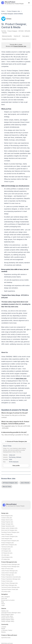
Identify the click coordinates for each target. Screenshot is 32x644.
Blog (3, 602)
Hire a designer (6, 597)
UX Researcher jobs (7, 553)
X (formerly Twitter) (7, 630)
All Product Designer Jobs (10, 483)
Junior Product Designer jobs (9, 536)
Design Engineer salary (8, 620)
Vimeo (6, 19)
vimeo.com (12, 455)
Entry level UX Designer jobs (9, 530)
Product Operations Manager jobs (11, 579)
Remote (5, 33)
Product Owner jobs (7, 581)
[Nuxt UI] (12, 3)
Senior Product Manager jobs (10, 583)
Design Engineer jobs (7, 522)
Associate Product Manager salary (11, 613)
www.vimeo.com (21, 378)
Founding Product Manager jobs (10, 566)
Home (3, 11)
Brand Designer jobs (7, 516)
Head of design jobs (7, 534)
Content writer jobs (7, 518)
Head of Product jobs (7, 569)
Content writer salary (7, 616)
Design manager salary (8, 621)
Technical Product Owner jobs (10, 589)
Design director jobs (7, 520)
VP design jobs (6, 559)
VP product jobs (6, 591)
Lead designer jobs (7, 538)
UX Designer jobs (6, 551)
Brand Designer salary (8, 614)
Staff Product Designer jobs (9, 545)
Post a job (4, 598)
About (3, 604)
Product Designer (12, 31)
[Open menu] (29, 3)
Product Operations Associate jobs (11, 577)
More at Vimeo (7, 486)
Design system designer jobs (9, 528)
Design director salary (7, 618)
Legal (3, 605)
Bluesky (4, 632)
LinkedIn (4, 627)
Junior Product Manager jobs (9, 571)
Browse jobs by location (8, 600)
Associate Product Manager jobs (10, 564)
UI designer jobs (6, 549)
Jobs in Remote (25, 483)
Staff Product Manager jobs (9, 585)
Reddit (3, 629)
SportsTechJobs (6, 638)
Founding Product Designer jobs (10, 532)
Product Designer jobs (20, 46)
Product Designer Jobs (14, 11)
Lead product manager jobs (9, 573)
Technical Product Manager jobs (10, 587)
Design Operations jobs (8, 526)
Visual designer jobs (7, 557)
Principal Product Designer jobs (10, 541)
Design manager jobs (7, 524)
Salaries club (5, 611)
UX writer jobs (5, 555)
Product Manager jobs (8, 575)
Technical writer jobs (7, 547)
